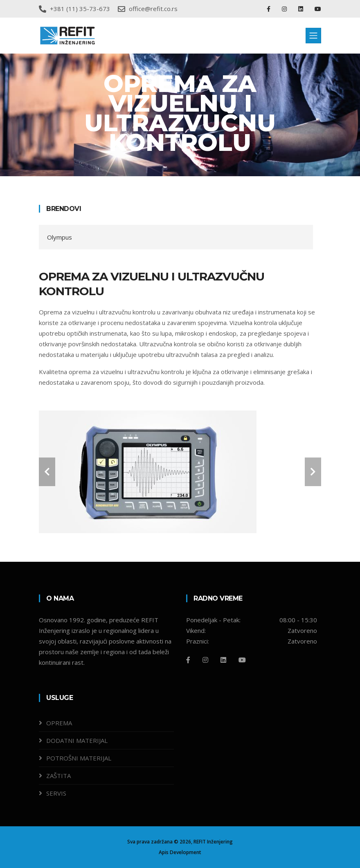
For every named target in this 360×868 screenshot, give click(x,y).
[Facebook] (188, 660)
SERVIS (56, 793)
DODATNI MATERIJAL (77, 740)
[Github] (242, 660)
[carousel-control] (47, 472)
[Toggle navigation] (313, 36)
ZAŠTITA (59, 776)
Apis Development (180, 852)
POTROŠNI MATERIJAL (79, 758)
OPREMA (59, 723)
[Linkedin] (223, 660)
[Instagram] (205, 660)
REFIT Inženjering (213, 842)
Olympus (60, 237)
